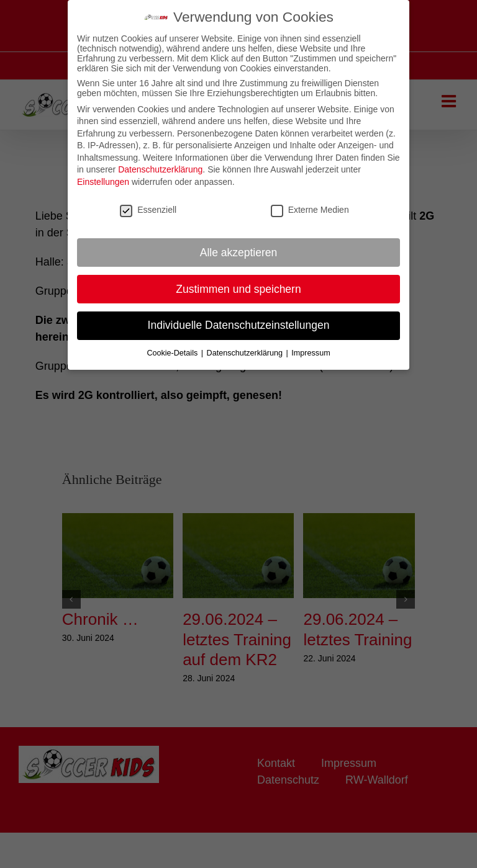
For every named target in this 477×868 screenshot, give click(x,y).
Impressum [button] (311, 348)
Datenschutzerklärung (160, 165)
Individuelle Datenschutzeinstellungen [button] (239, 321)
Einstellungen (103, 177)
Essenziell (148, 205)
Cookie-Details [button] (173, 348)
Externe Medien (310, 205)
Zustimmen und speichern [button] (238, 284)
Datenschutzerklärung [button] (246, 348)
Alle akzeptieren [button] (239, 248)
